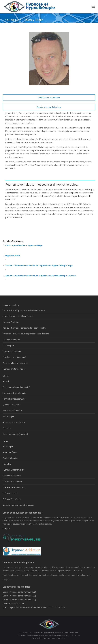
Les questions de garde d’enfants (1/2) (19, 600)
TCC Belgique (9, 345)
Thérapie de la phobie (12, 476)
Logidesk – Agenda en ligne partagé (18, 316)
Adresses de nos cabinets (14, 422)
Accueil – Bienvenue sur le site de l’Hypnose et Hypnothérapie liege (39, 265)
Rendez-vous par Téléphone (49, 107)
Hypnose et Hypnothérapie (14, 393)
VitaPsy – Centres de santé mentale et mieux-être (24, 328)
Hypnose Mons (13, 255)
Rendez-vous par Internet (49, 98)
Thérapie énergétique (12, 499)
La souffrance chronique (13, 603)
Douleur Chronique (11, 458)
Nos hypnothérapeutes (13, 411)
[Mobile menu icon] (93, 7)
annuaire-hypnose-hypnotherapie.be (18, 505)
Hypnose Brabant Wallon (13, 470)
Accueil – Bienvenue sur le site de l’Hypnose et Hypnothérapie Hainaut (40, 276)
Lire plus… (7, 579)
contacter (12, 193)
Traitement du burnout (13, 482)
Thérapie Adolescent (12, 340)
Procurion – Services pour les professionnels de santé (26, 334)
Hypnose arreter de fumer (14, 369)
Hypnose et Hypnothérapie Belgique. (48, 632)
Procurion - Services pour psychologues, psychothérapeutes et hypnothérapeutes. (49, 635)
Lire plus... (7, 528)
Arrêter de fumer (10, 452)
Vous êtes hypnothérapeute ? (15, 434)
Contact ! (7, 428)
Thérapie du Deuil (10, 493)
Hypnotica (7, 464)
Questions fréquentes (12, 405)
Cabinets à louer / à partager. (15, 363)
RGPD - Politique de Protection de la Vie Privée (49, 638)
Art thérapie (8, 446)
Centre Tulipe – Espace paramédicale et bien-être (24, 310)
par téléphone (72, 193)
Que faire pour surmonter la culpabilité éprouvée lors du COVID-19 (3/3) (34, 607)
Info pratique (8, 416)
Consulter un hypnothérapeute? (16, 387)
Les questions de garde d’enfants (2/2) (19, 592)
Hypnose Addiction (11, 322)
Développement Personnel (14, 357)
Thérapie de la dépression (14, 487)
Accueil (6, 381)
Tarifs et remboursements (14, 399)
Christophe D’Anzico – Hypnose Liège (24, 245)
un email (9, 196)
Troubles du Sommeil (12, 351)
